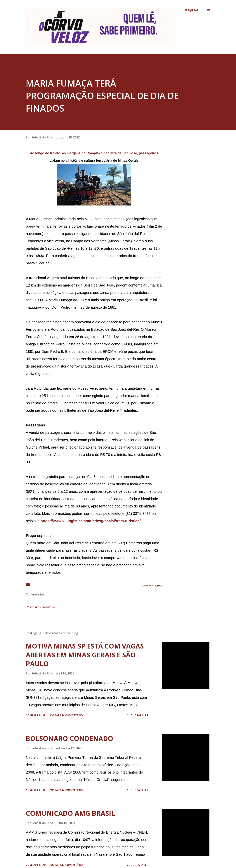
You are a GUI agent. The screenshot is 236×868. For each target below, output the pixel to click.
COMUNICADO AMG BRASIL (70, 813)
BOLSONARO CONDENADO (70, 738)
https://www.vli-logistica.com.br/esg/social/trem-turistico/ (91, 521)
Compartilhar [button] (152, 585)
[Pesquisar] (191, 10)
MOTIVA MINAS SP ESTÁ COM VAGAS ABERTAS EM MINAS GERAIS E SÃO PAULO (85, 655)
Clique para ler (138, 715)
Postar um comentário (40, 607)
